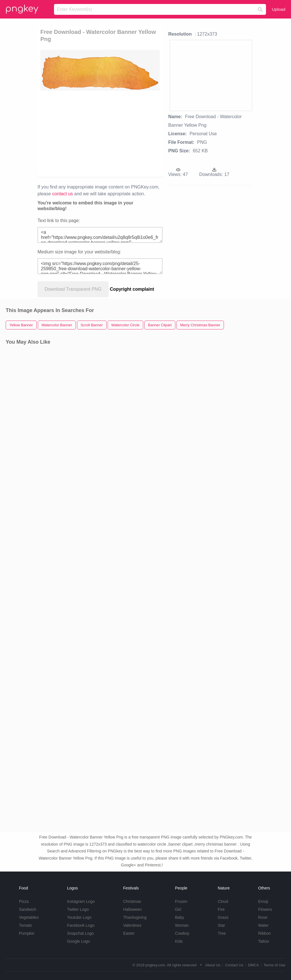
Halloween (132, 909)
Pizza (24, 901)
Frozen (181, 901)
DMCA (253, 965)
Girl (178, 909)
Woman (182, 925)
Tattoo (263, 941)
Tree (222, 933)
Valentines (132, 925)
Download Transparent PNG (73, 289)
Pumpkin (27, 933)
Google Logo (78, 941)
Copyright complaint (132, 289)
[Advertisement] (100, 133)
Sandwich (28, 909)
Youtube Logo (79, 917)
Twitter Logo (78, 909)
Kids (179, 941)
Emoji (263, 901)
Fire (221, 909)
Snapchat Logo (80, 933)
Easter (129, 933)
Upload (278, 9)
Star (221, 925)
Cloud (223, 901)
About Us (213, 965)
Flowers (265, 909)
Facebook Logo (81, 925)
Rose (263, 917)
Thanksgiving (135, 917)
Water (263, 925)
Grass (223, 917)
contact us (63, 194)
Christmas (132, 901)
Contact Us (234, 965)
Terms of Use (274, 965)
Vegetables (29, 917)
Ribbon (264, 933)
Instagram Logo (81, 901)
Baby (180, 917)
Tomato (26, 925)
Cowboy (182, 933)
